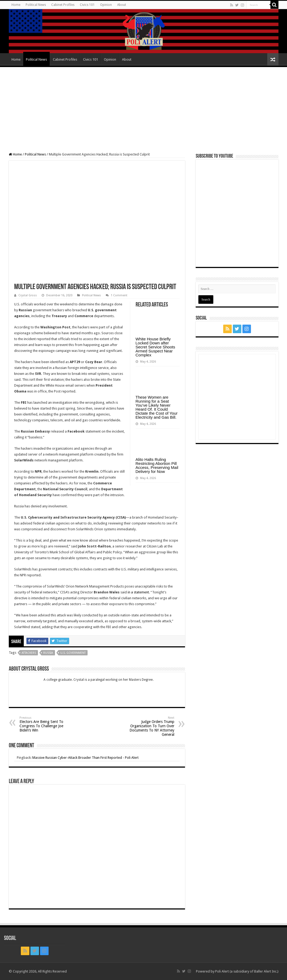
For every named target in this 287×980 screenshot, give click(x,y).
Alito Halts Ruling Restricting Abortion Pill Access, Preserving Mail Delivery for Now (157, 465)
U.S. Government (73, 653)
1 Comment (119, 295)
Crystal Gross (28, 295)
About (122, 5)
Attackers (29, 653)
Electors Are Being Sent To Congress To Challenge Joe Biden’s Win (47, 724)
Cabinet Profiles (63, 5)
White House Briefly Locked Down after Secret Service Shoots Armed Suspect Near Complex (155, 347)
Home (16, 5)
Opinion (106, 5)
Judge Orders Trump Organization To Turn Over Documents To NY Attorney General (147, 726)
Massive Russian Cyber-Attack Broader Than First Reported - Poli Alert (85, 758)
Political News (36, 5)
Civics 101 (87, 5)
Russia (48, 653)
